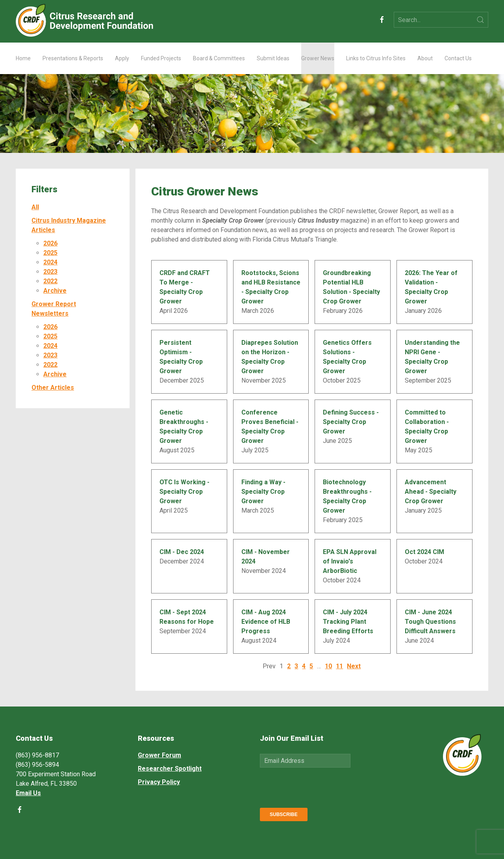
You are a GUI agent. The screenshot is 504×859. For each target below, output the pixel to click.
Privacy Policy (159, 782)
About (425, 58)
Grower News (318, 58)
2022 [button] (50, 281)
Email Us (28, 793)
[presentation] (320, 786)
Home (23, 58)
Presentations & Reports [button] (73, 58)
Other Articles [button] (53, 388)
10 (328, 666)
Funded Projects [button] (161, 58)
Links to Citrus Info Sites (376, 58)
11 (339, 666)
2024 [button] (50, 262)
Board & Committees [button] (219, 58)
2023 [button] (50, 272)
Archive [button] (55, 291)
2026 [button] (50, 243)
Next (354, 666)
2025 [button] (50, 253)
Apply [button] (122, 58)
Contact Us (458, 58)
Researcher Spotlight (170, 769)
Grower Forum (159, 755)
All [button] (35, 207)
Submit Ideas (273, 58)
